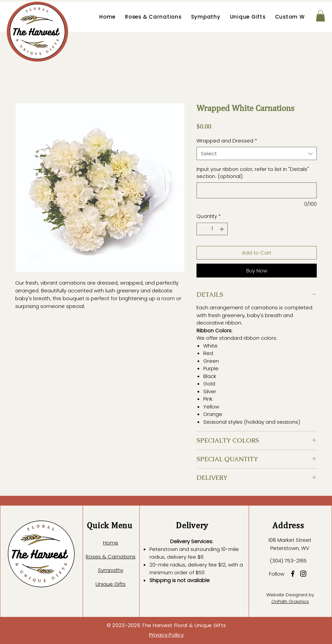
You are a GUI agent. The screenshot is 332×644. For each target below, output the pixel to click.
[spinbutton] (212, 229)
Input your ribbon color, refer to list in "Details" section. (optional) (253, 173)
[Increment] (222, 229)
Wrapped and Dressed (227, 141)
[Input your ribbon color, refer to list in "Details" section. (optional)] (257, 190)
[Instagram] (303, 574)
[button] (320, 16)
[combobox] (257, 153)
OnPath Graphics (290, 602)
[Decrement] (202, 229)
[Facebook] (293, 574)
